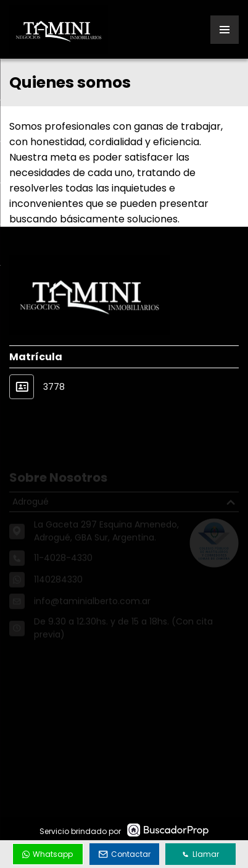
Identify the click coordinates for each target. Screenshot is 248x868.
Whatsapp (48, 854)
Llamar (200, 854)
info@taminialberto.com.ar (92, 607)
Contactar (125, 854)
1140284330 (58, 586)
